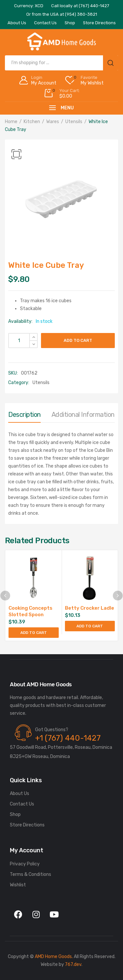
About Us (20, 794)
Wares (53, 122)
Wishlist (18, 885)
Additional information (83, 415)
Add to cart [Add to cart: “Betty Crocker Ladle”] (90, 626)
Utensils (74, 122)
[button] (16, 154)
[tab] (24, 416)
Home (11, 122)
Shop (15, 814)
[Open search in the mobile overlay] (61, 63)
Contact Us (22, 804)
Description (24, 415)
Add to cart (78, 340)
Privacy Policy (25, 864)
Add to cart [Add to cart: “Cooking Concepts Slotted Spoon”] (34, 633)
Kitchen (32, 122)
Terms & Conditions (31, 874)
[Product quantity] (23, 341)
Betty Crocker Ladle (90, 608)
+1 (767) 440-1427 (68, 738)
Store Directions (27, 825)
